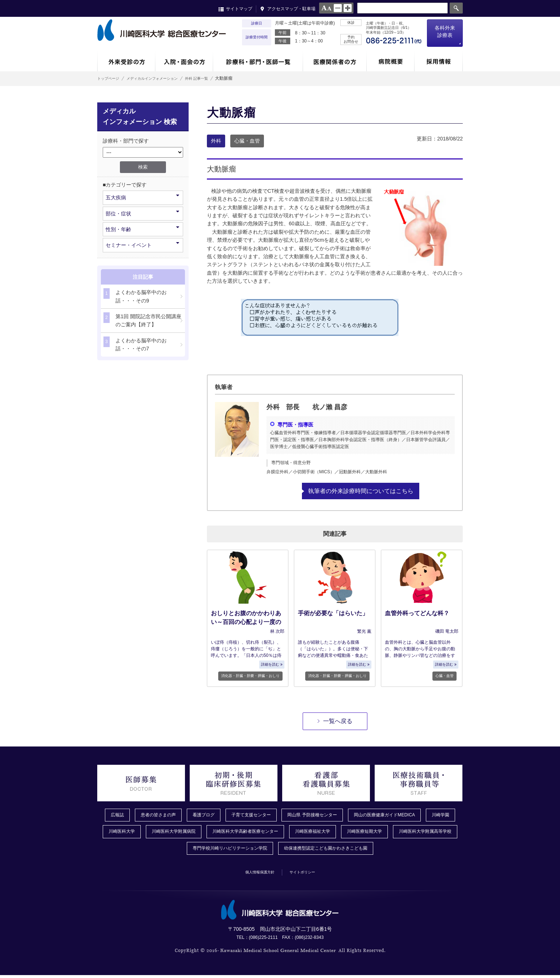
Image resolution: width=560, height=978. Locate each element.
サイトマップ (239, 9)
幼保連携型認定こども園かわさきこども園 (371, 851)
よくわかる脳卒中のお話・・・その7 (135, 344)
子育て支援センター (265, 815)
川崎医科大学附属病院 (218, 833)
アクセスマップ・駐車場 (291, 9)
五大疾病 (142, 197)
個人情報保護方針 (255, 874)
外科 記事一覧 (219, 78)
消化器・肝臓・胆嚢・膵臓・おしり (250, 676)
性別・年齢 (142, 229)
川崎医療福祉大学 (374, 833)
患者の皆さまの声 (162, 815)
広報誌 (117, 815)
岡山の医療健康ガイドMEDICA (415, 815)
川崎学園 (118, 833)
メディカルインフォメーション (164, 78)
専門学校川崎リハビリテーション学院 (262, 851)
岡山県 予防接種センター (334, 815)
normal (338, 8)
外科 (216, 141)
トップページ (110, 78)
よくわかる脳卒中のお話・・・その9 (135, 296)
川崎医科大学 (160, 833)
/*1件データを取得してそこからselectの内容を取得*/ (143, 152)
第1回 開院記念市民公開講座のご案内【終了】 (142, 320)
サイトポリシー (308, 874)
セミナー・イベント (142, 244)
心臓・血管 (247, 141)
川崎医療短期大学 (432, 833)
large (348, 8)
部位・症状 (142, 213)
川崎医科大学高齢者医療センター (299, 833)
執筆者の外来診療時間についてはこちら (361, 491)
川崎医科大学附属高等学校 (171, 851)
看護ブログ (212, 815)
